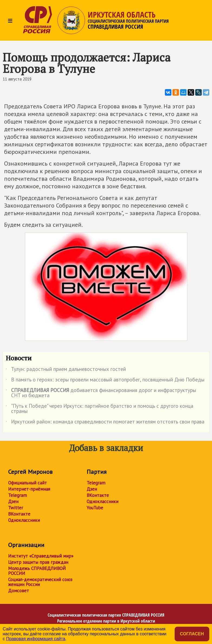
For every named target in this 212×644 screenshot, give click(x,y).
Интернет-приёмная (29, 489)
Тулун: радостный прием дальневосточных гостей (66, 370)
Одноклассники (24, 520)
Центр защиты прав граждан (38, 562)
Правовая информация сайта (36, 639)
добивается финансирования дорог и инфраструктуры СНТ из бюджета (101, 393)
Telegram (17, 495)
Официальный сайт (27, 483)
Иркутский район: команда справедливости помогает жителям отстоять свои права (105, 423)
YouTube (95, 508)
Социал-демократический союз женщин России (40, 582)
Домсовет (19, 591)
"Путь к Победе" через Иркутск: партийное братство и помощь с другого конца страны (100, 409)
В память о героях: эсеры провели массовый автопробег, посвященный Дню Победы (105, 381)
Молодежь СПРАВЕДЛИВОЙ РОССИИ (37, 571)
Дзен (13, 501)
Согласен (192, 634)
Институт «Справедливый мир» (41, 556)
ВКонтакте (19, 514)
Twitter (16, 508)
